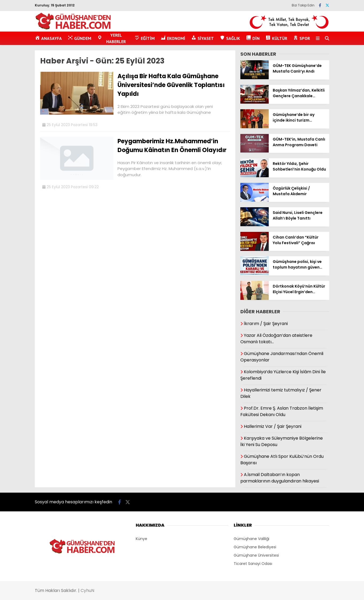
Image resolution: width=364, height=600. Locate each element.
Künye (141, 539)
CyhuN (87, 590)
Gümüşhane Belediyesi (255, 547)
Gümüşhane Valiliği (251, 539)
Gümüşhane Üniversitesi (256, 555)
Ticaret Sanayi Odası (253, 564)
